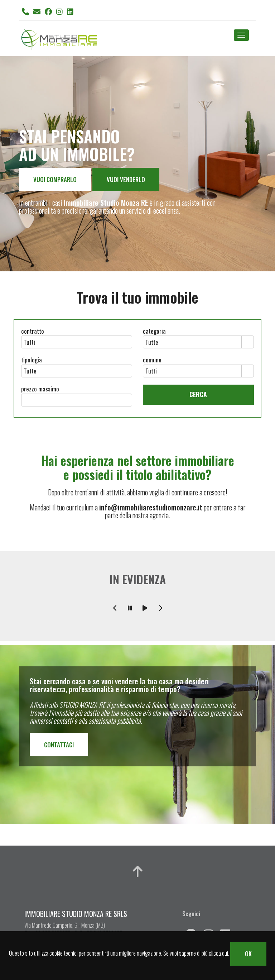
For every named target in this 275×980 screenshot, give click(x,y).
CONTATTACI (59, 745)
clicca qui (218, 953)
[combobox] (71, 342)
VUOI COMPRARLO (55, 179)
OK (248, 954)
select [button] (126, 343)
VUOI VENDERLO (126, 179)
